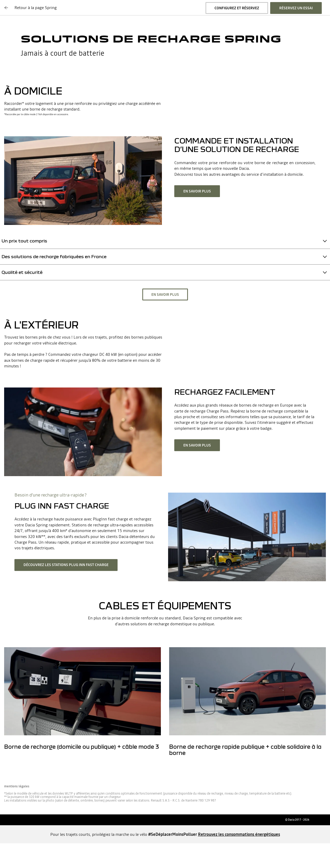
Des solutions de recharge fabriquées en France (54, 256)
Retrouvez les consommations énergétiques (239, 834)
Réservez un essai (296, 8)
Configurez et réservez (237, 8)
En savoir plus (197, 191)
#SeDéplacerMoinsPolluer (173, 834)
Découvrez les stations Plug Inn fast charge (66, 565)
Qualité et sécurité (22, 272)
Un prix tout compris (24, 241)
